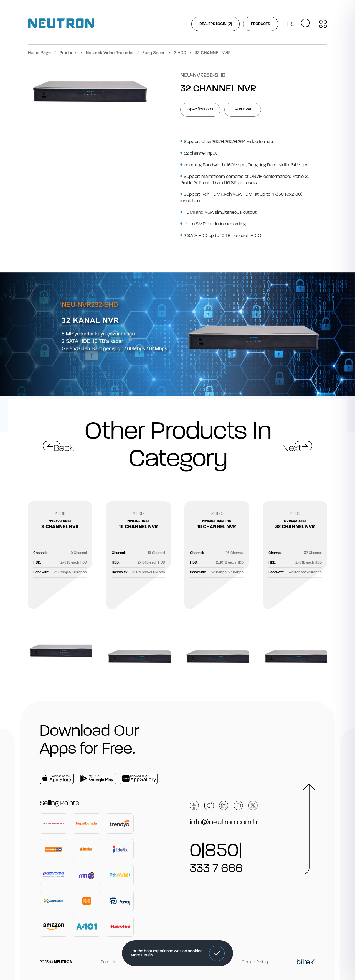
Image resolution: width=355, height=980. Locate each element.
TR (290, 24)
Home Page (39, 53)
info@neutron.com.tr (224, 823)
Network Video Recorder (110, 53)
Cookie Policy (255, 962)
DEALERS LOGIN (215, 24)
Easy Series (154, 53)
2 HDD (180, 53)
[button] (217, 953)
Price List (109, 962)
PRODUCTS (261, 24)
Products (68, 53)
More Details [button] (142, 955)
